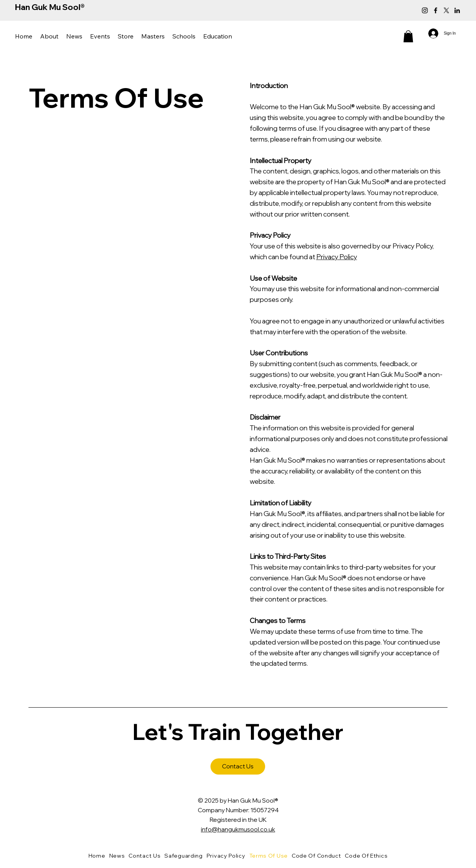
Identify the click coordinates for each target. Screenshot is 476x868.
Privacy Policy (337, 257)
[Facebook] (436, 10)
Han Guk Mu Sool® (50, 7)
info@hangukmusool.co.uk (238, 829)
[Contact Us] (238, 766)
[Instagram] (425, 10)
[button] (49, 36)
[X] (446, 10)
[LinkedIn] (457, 10)
